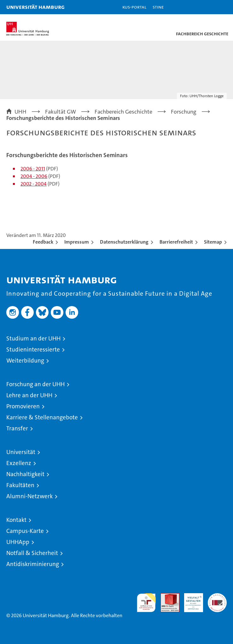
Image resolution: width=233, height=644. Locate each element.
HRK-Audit (190, 600)
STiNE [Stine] (158, 7)
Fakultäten (20, 485)
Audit (166, 597)
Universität (21, 452)
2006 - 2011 (33, 169)
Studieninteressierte (33, 349)
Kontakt (16, 520)
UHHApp (18, 542)
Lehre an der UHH (29, 395)
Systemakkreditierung (217, 597)
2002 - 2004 (34, 184)
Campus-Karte (25, 531)
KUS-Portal (134, 7)
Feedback (43, 242)
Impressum (77, 242)
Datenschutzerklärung (124, 242)
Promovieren (23, 406)
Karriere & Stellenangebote (42, 417)
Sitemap (213, 242)
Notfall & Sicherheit (32, 553)
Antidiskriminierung (33, 564)
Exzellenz (19, 463)
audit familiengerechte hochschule (146, 603)
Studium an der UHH (33, 338)
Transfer (17, 428)
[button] (208, 7)
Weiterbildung (25, 360)
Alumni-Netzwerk (29, 496)
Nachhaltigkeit (25, 474)
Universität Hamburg (35, 7)
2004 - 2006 (34, 176)
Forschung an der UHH (35, 384)
